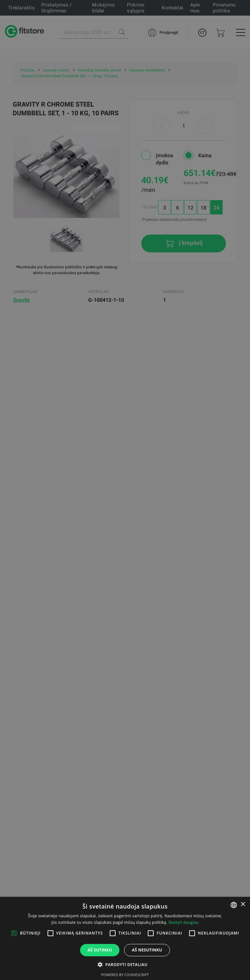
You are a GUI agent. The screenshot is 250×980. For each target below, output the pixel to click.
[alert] (125, 490)
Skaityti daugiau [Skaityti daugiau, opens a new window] (183, 922)
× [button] (243, 904)
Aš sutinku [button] (100, 950)
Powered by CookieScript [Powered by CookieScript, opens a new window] (125, 975)
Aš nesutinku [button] (147, 950)
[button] (125, 964)
